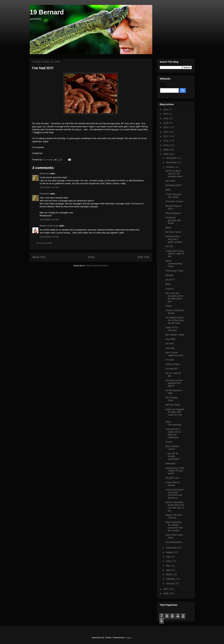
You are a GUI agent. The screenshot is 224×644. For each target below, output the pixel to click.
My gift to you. (172, 478)
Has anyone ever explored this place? (174, 383)
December (172, 158)
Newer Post (39, 257)
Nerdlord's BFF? (174, 185)
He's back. (171, 181)
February (171, 579)
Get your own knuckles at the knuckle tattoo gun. (174, 297)
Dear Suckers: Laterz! (173, 448)
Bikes (168, 228)
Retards (169, 275)
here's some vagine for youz (174, 354)
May (168, 566)
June (169, 561)
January (170, 583)
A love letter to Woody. (173, 484)
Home (91, 257)
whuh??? (170, 280)
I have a (169, 289)
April (169, 570)
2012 (166, 136)
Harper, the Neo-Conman (174, 516)
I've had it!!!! (171, 369)
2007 (166, 589)
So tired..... (171, 344)
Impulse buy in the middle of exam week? (175, 471)
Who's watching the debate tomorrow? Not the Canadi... (174, 526)
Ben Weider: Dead (175, 335)
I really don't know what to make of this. (175, 254)
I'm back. (170, 360)
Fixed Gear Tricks (174, 271)
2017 (166, 114)
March (170, 574)
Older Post (143, 257)
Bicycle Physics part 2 (173, 207)
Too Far (169, 246)
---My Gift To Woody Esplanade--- (173, 456)
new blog (170, 348)
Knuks (169, 306)
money (169, 442)
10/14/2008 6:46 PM (49, 237)
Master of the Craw (49, 226)
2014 (166, 127)
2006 (166, 593)
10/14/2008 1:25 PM (49, 187)
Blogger (128, 638)
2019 (166, 109)
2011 (166, 141)
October (170, 167)
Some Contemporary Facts (174, 264)
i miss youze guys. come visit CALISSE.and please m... (175, 494)
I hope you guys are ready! (173, 196)
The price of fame (174, 201)
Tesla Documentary (173, 423)
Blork (168, 284)
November (172, 162)
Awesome (170, 463)
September (172, 548)
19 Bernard (47, 12)
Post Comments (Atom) (97, 266)
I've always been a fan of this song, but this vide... (175, 320)
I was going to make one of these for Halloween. (173, 433)
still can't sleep (173, 405)
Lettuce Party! (172, 364)
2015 (166, 123)
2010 (166, 145)
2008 (166, 154)
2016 (166, 118)
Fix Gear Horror (173, 232)
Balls (168, 190)
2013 (166, 132)
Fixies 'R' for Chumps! (172, 329)
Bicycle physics (173, 213)
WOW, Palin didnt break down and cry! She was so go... (175, 506)
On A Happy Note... (171, 399)
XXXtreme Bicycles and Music (173, 220)
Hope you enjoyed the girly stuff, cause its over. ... (175, 413)
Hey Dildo (170, 339)
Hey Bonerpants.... (175, 542)
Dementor (45, 173)
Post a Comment (44, 243)
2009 (166, 150)
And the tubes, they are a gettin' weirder (174, 239)
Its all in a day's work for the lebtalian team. (174, 174)
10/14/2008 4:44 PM (49, 220)
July (168, 557)
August (170, 552)
